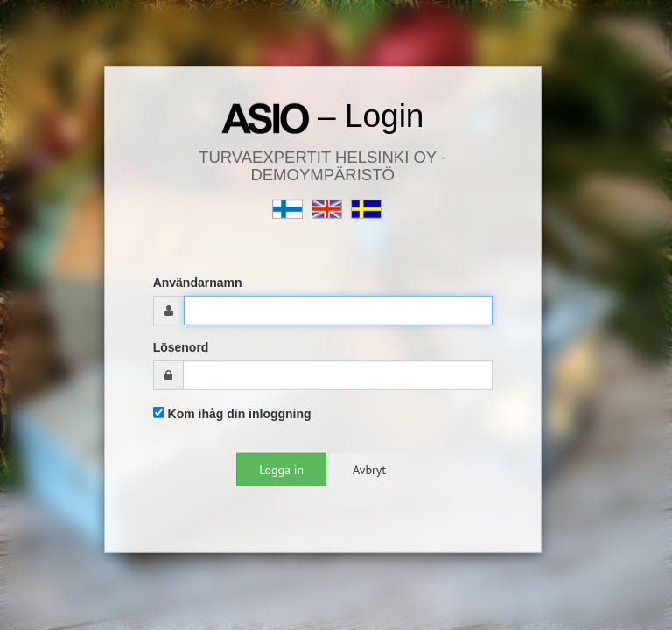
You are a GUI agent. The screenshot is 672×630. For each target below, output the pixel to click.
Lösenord (181, 347)
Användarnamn (198, 283)
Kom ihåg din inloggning (232, 414)
